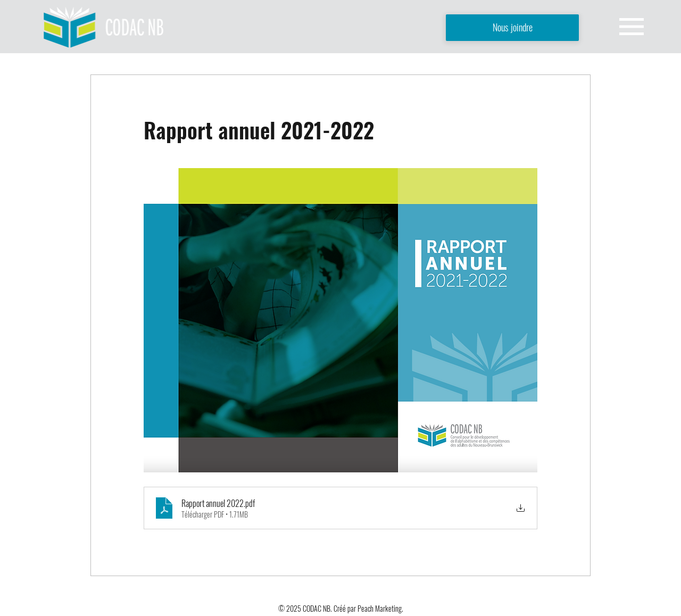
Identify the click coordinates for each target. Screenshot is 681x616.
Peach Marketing (380, 608)
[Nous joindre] (512, 28)
